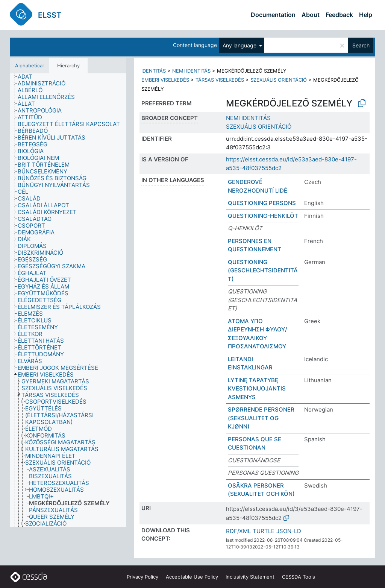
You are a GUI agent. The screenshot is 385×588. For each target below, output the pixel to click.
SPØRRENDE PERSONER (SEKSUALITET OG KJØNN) (261, 418)
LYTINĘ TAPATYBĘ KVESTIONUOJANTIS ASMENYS (257, 389)
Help (366, 15)
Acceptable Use (192, 577)
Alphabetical (29, 65)
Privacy (142, 577)
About (311, 15)
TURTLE (264, 531)
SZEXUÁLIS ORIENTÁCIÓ (279, 80)
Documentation (273, 15)
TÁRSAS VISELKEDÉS (220, 80)
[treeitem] (28, 77)
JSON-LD (289, 531)
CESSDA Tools (299, 577)
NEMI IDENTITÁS (191, 71)
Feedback (339, 15)
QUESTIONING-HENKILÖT (263, 216)
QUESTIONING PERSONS (262, 203)
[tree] (68, 300)
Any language (240, 45)
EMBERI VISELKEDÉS (165, 80)
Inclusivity (250, 577)
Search (361, 45)
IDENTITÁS (154, 71)
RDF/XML (238, 531)
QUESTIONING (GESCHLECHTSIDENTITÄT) (263, 270)
